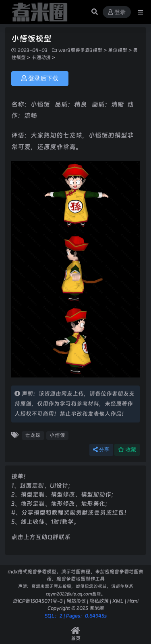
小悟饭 (57, 435)
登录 (117, 12)
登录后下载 (40, 78)
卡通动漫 (41, 57)
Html (133, 601)
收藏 (127, 450)
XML (118, 601)
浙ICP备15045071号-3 (38, 601)
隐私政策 (99, 601)
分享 (101, 450)
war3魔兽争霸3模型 (80, 50)
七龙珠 (33, 435)
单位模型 (118, 50)
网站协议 (76, 601)
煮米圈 (97, 608)
